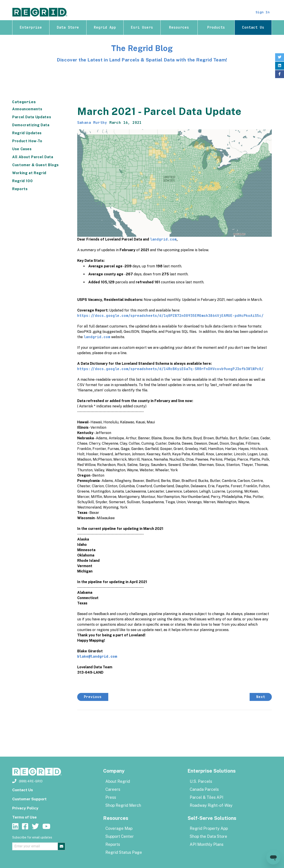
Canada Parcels (204, 789)
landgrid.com (163, 239)
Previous (93, 697)
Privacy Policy (26, 808)
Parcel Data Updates (32, 117)
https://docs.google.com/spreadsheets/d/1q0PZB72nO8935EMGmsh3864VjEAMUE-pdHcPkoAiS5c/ (170, 316)
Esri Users (142, 27)
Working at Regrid (29, 173)
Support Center (120, 836)
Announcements (27, 109)
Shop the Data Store (208, 836)
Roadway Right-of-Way (211, 805)
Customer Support (30, 799)
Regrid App (105, 27)
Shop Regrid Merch (123, 805)
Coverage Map (119, 828)
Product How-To (27, 141)
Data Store (68, 27)
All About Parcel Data (33, 157)
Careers (113, 789)
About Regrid (118, 781)
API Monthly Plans (207, 844)
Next (261, 697)
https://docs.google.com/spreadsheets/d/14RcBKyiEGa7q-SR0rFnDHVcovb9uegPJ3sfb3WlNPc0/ (170, 369)
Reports (20, 189)
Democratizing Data (31, 125)
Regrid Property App (209, 828)
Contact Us (253, 27)
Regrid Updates (27, 133)
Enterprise (31, 27)
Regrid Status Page (124, 852)
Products (216, 27)
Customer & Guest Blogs (35, 165)
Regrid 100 (22, 181)
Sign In (262, 12)
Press (111, 797)
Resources (179, 27)
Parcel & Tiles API (206, 797)
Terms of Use (25, 817)
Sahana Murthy (92, 123)
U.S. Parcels (201, 781)
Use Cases (22, 149)
